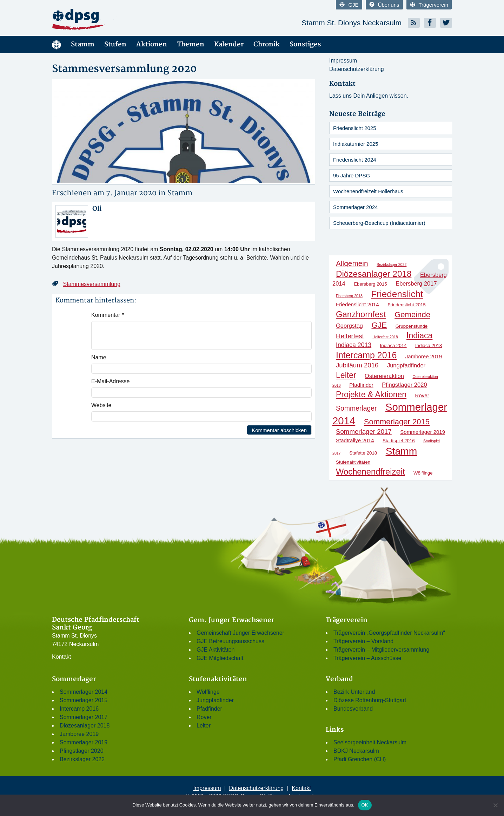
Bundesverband (353, 709)
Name (99, 357)
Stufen (115, 44)
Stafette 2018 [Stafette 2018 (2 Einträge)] (363, 453)
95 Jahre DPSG (352, 175)
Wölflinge (208, 692)
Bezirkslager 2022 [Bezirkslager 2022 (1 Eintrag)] (392, 265)
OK (365, 805)
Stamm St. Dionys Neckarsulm (352, 23)
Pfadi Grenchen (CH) (360, 759)
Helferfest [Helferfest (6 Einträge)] (350, 336)
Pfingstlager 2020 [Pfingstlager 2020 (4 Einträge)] (404, 385)
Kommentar (108, 315)
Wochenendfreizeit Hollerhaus (368, 191)
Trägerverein (429, 5)
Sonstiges (305, 44)
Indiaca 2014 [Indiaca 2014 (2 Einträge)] (393, 345)
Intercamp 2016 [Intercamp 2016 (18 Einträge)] (366, 355)
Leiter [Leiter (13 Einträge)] (346, 375)
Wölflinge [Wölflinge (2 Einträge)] (423, 473)
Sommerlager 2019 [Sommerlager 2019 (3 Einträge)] (423, 432)
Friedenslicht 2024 (355, 160)
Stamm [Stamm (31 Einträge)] (402, 451)
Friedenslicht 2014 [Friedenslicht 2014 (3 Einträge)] (357, 304)
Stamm (83, 44)
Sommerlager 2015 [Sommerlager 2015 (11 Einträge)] (397, 422)
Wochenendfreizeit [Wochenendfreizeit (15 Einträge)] (370, 472)
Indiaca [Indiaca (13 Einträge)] (419, 335)
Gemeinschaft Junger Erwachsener (240, 633)
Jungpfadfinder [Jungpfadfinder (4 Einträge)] (406, 365)
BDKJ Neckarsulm (356, 751)
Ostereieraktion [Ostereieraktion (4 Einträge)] (384, 376)
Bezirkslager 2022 (82, 759)
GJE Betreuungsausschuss (230, 641)
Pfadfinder (209, 709)
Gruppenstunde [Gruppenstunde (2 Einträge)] (412, 326)
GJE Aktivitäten (216, 650)
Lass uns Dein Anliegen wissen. (369, 96)
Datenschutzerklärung (357, 69)
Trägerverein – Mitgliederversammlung (381, 650)
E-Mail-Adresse (110, 381)
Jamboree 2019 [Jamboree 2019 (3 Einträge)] (424, 356)
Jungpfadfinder (215, 700)
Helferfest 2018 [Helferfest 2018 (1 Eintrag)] (385, 337)
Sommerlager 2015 (84, 700)
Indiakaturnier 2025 (356, 144)
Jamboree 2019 (79, 734)
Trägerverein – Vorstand (363, 641)
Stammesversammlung (92, 284)
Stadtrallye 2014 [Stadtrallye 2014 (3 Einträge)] (355, 440)
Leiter (204, 726)
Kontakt (61, 657)
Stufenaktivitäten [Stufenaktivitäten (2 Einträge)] (353, 462)
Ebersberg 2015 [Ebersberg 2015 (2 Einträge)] (370, 284)
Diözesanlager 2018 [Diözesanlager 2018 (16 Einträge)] (374, 274)
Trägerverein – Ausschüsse (367, 658)
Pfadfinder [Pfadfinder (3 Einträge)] (361, 385)
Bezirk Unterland (354, 692)
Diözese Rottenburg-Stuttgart (370, 700)
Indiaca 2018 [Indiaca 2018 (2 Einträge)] (429, 345)
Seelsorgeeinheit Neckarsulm (370, 742)
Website (101, 405)
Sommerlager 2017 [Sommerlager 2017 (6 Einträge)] (364, 432)
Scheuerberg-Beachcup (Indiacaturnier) (379, 223)
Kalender (229, 44)
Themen (191, 44)
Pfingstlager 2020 (82, 751)
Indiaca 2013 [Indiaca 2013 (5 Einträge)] (354, 345)
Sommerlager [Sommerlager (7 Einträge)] (356, 408)
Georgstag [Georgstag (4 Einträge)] (349, 326)
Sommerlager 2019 (84, 742)
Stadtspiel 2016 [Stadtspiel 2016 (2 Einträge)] (399, 441)
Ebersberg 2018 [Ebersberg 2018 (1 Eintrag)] (349, 296)
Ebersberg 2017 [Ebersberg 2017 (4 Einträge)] (416, 283)
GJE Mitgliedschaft (220, 658)
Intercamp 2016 (79, 709)
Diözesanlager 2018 (85, 726)
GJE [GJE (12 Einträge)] (379, 325)
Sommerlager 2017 (84, 717)
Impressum (343, 61)
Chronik (267, 44)
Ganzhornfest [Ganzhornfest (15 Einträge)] (361, 314)
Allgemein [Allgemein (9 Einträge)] (352, 263)
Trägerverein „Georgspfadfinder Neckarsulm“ (389, 633)
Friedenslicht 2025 (355, 128)
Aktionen (152, 44)
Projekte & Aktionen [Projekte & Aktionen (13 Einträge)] (371, 394)
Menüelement (57, 44)
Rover (204, 717)
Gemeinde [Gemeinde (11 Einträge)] (412, 315)
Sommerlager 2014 (84, 692)
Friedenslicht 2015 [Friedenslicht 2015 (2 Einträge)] (407, 305)
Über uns (384, 5)
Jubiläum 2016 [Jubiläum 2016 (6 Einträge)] (357, 365)
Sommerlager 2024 (356, 207)
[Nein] (495, 805)
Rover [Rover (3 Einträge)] (422, 395)
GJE (349, 5)
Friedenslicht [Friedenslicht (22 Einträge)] (397, 294)
